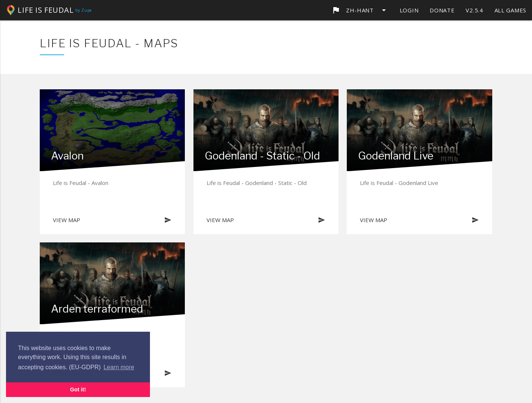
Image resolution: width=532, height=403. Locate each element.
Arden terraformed (97, 309)
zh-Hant (360, 10)
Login (409, 10)
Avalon (67, 156)
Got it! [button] (78, 389)
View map (112, 220)
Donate (442, 10)
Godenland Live (396, 156)
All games (510, 10)
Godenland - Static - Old (262, 156)
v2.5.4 (474, 10)
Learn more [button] (119, 367)
